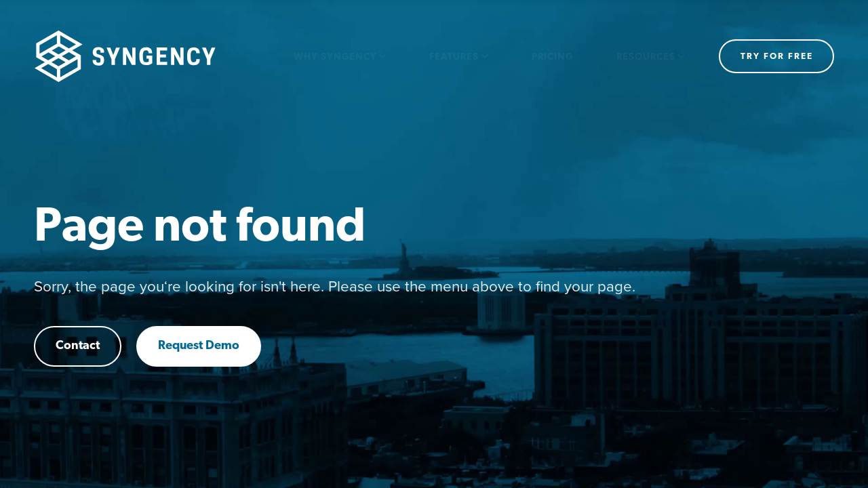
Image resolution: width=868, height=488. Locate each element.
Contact (78, 346)
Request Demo (199, 346)
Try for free (777, 57)
